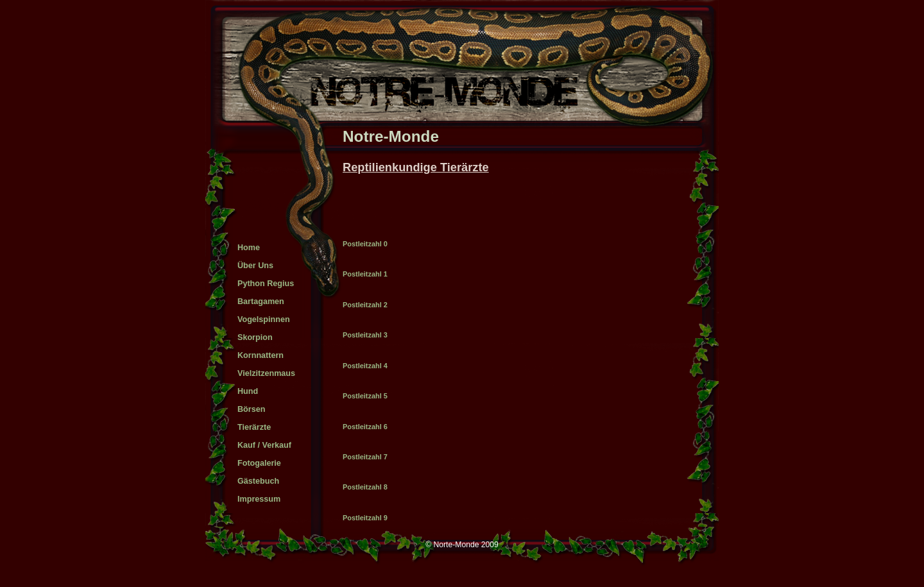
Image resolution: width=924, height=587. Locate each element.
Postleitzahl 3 (365, 335)
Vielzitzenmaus (266, 373)
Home (249, 248)
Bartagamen (261, 302)
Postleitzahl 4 (365, 366)
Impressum (259, 499)
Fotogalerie (259, 463)
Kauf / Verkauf (264, 445)
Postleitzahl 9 (365, 518)
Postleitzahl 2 (365, 305)
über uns (255, 266)
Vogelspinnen (264, 319)
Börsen (251, 409)
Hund (248, 391)
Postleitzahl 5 (365, 396)
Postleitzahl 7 (365, 457)
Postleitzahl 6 (365, 427)
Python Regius (266, 284)
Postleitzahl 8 (365, 487)
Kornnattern (261, 355)
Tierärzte (254, 427)
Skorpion (255, 337)
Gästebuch (258, 481)
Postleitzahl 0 (365, 244)
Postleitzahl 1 (365, 274)
